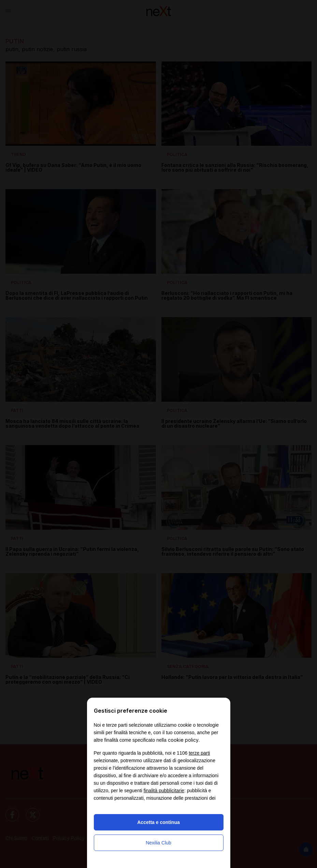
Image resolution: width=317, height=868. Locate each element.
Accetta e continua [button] (158, 822)
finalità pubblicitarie (164, 791)
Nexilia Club (158, 843)
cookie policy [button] (183, 740)
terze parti (199, 753)
